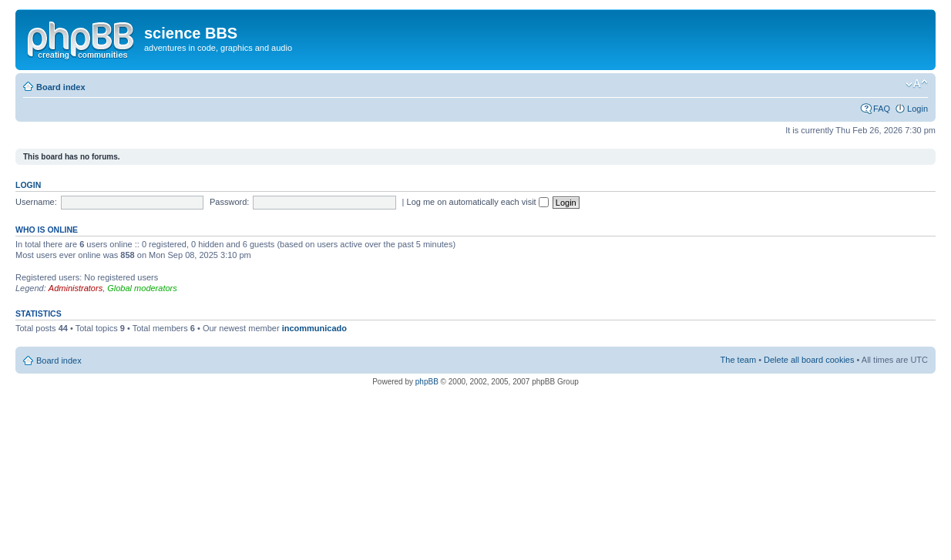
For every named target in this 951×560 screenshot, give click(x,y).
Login (917, 109)
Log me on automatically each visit (478, 202)
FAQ (882, 109)
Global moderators (142, 288)
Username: (36, 202)
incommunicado (314, 328)
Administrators (76, 288)
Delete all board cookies (809, 360)
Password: (229, 202)
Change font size (917, 84)
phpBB (427, 382)
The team (738, 360)
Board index (61, 87)
